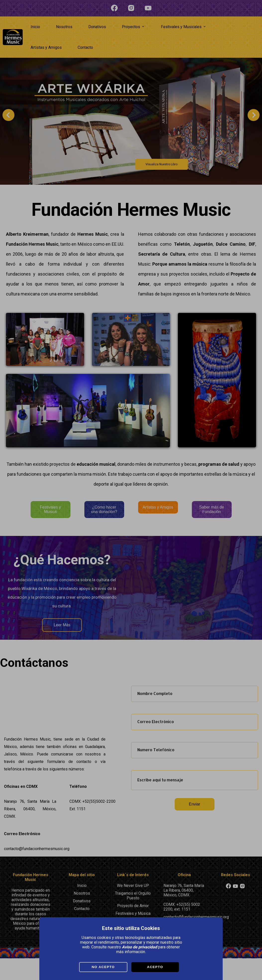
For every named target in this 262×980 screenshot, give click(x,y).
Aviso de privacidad (139, 947)
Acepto (155, 967)
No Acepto (103, 967)
